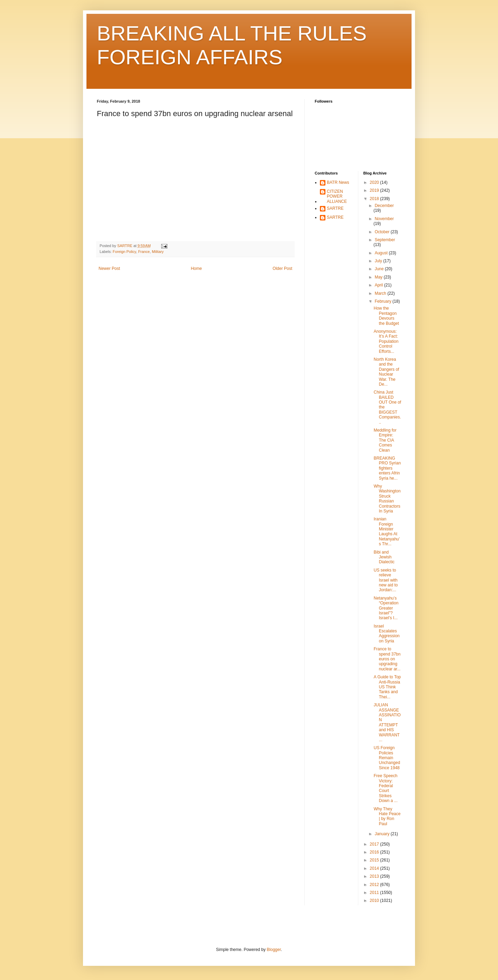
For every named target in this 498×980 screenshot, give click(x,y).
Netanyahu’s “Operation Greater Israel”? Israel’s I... (386, 608)
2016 (375, 852)
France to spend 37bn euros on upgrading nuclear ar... (387, 659)
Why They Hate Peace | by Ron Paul (387, 816)
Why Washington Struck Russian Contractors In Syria (387, 499)
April (379, 285)
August (382, 253)
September (385, 240)
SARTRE (335, 208)
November (384, 219)
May (379, 277)
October (382, 232)
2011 (375, 893)
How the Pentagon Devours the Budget (386, 316)
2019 (375, 190)
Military (158, 252)
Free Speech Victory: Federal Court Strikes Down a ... (385, 788)
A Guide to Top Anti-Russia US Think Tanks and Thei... (387, 687)
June (380, 269)
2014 (375, 868)
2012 (375, 885)
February (383, 301)
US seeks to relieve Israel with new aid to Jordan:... (386, 580)
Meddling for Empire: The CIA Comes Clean (385, 440)
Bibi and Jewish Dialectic (384, 557)
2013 (375, 876)
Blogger (274, 950)
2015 (375, 860)
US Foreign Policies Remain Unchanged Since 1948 (387, 758)
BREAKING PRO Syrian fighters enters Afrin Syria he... (387, 468)
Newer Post (109, 268)
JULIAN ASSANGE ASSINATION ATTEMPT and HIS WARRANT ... (387, 722)
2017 (375, 844)
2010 (375, 901)
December (384, 206)
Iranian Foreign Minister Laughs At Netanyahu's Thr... (386, 531)
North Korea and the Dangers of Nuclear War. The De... (386, 372)
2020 (375, 182)
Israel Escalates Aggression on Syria (386, 634)
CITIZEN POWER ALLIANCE (337, 196)
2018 (375, 199)
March (381, 293)
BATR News (338, 182)
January (382, 834)
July (379, 261)
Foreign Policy (124, 252)
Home (196, 268)
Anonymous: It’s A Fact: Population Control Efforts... (386, 341)
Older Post (282, 268)
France (144, 252)
